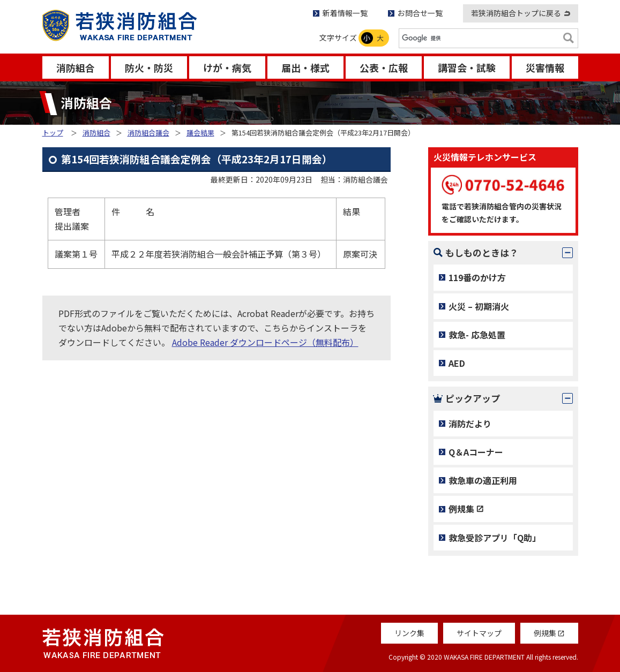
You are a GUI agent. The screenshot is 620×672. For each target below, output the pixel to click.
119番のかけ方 (477, 277)
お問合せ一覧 (420, 13)
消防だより (470, 424)
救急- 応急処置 (477, 335)
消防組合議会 (148, 133)
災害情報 (545, 67)
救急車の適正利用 (483, 480)
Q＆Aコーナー (476, 452)
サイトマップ (479, 633)
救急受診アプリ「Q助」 (495, 538)
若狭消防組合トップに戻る (516, 13)
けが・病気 (227, 67)
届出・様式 (305, 67)
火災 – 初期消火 (479, 306)
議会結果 (200, 133)
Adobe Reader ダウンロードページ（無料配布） (265, 342)
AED (457, 363)
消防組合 (76, 67)
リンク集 (409, 633)
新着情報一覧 (345, 13)
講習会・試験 (467, 67)
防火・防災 (149, 67)
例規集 (461, 509)
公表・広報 (384, 67)
